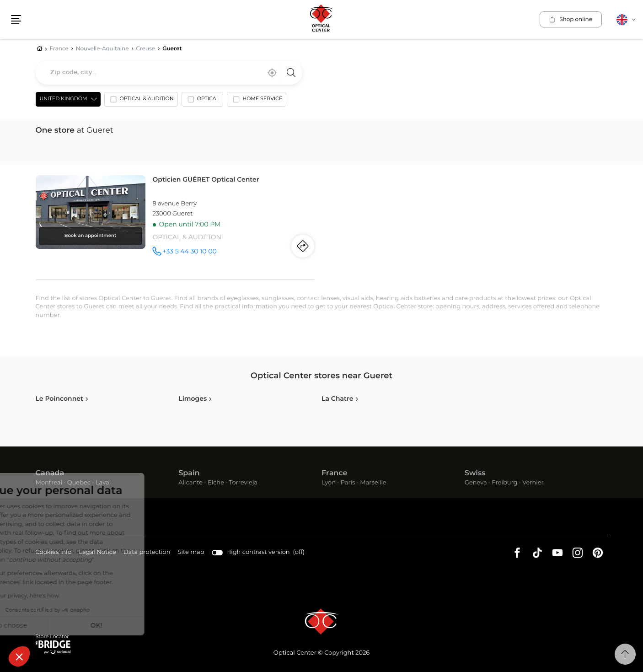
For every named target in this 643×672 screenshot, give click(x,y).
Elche (216, 483)
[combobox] (169, 73)
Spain (189, 473)
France (334, 473)
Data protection (147, 553)
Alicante (190, 483)
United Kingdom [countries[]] (64, 99)
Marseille (373, 483)
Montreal (49, 483)
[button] (19, 656)
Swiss (475, 473)
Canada (50, 473)
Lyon (329, 483)
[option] (141, 101)
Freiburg (504, 483)
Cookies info (54, 553)
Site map (191, 552)
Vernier (533, 483)
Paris (348, 483)
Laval (103, 483)
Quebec (79, 483)
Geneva (476, 483)
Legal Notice (97, 553)
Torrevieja (243, 483)
